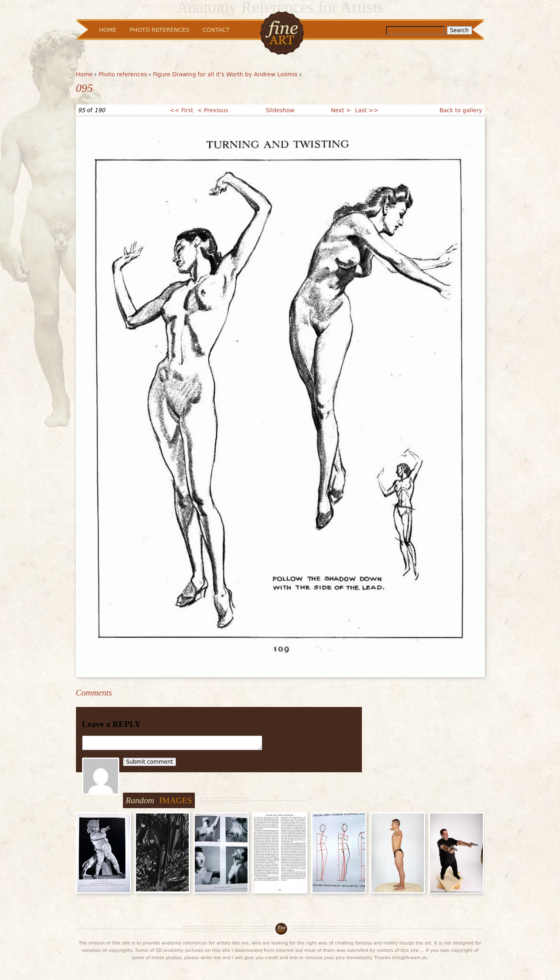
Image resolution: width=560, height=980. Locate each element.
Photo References (159, 30)
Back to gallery (461, 110)
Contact (216, 30)
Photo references (123, 74)
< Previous (213, 110)
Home (84, 74)
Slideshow (280, 110)
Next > (341, 110)
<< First (182, 110)
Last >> (367, 110)
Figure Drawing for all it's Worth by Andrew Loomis (225, 74)
